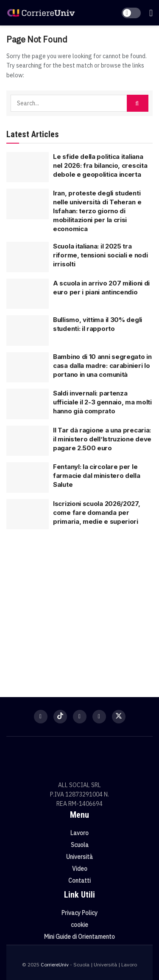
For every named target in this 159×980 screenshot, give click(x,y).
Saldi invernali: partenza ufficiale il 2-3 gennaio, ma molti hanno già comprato (102, 402)
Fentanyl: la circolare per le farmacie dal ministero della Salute (97, 476)
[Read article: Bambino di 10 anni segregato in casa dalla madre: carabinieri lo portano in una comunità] (28, 367)
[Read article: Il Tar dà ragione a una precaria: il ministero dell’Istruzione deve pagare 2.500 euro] (28, 441)
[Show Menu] (151, 13)
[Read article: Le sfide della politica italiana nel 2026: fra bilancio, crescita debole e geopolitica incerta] (28, 167)
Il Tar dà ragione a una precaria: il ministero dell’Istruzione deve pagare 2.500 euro (102, 439)
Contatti (79, 881)
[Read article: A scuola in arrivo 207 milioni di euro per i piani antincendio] (28, 294)
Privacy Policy (79, 913)
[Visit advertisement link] (79, 608)
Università (79, 857)
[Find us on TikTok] (60, 717)
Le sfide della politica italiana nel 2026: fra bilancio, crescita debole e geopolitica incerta (100, 165)
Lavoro (79, 833)
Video (80, 869)
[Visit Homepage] (41, 13)
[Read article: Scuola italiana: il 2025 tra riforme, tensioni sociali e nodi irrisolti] (28, 257)
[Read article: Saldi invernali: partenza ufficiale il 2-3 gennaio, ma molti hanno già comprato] (28, 404)
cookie (79, 925)
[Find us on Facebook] (41, 717)
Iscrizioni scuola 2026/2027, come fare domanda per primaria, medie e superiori (97, 513)
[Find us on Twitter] (119, 717)
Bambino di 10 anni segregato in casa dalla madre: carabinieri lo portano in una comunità (102, 366)
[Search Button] (138, 103)
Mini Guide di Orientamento (79, 937)
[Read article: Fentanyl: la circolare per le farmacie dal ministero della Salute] (28, 477)
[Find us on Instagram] (80, 717)
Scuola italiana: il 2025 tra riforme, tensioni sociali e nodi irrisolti (100, 255)
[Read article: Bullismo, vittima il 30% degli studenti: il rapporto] (28, 330)
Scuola (80, 845)
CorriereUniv (55, 964)
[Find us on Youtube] (99, 717)
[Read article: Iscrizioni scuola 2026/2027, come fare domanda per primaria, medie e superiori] (28, 514)
